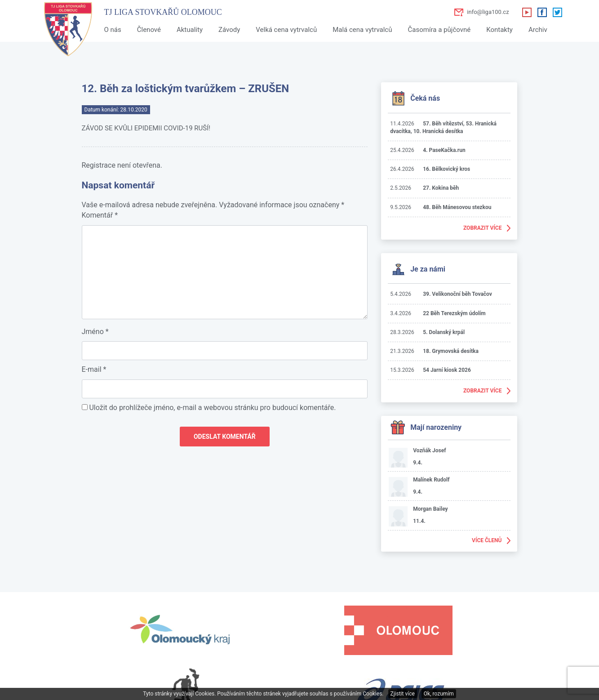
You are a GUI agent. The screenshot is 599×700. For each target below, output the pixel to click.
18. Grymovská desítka (451, 351)
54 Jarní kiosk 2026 (447, 370)
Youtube (527, 12)
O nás (113, 30)
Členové (149, 30)
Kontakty (499, 30)
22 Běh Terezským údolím (454, 313)
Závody (229, 30)
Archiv (538, 30)
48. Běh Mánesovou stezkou (457, 207)
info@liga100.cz (488, 12)
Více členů (487, 540)
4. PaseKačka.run (444, 150)
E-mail (94, 369)
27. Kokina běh (441, 188)
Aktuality (190, 30)
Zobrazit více (483, 228)
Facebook (542, 12)
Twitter (557, 12)
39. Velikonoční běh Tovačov (457, 294)
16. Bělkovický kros (446, 169)
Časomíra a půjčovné (439, 30)
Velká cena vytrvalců (286, 30)
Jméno (95, 332)
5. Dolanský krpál (444, 332)
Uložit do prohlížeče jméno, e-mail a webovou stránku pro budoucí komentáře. (212, 408)
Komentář (100, 215)
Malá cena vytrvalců (362, 30)
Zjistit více (403, 694)
